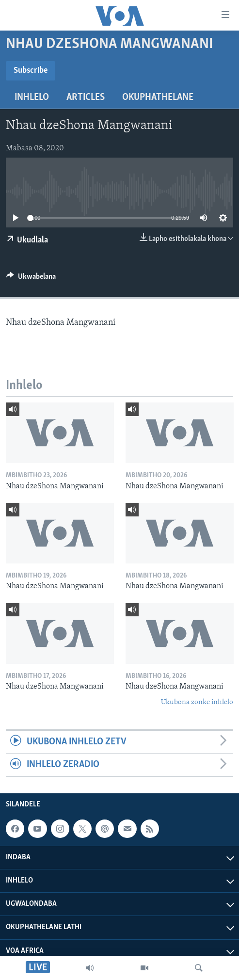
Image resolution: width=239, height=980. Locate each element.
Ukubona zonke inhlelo (197, 702)
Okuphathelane (158, 97)
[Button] (31, 279)
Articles (86, 97)
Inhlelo (32, 97)
